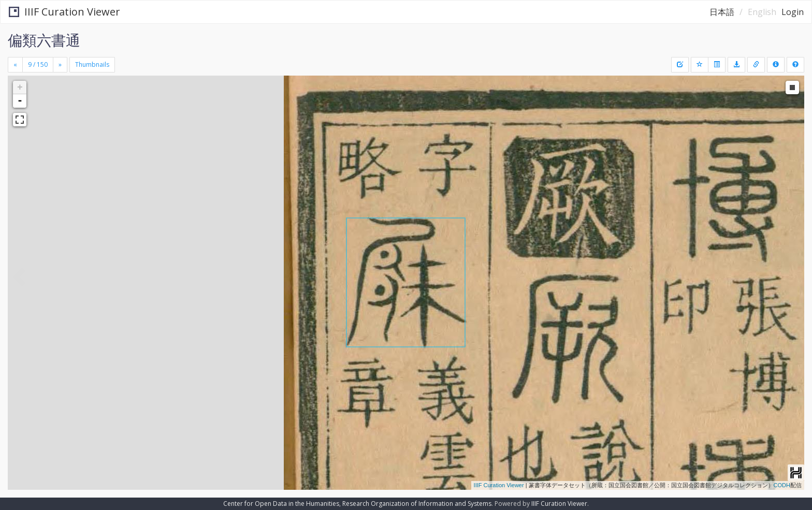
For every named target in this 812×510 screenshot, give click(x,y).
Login (793, 12)
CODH (782, 485)
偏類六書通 (44, 40)
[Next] (60, 65)
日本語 (722, 12)
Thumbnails (92, 64)
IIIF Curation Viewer (64, 12)
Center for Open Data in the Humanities (281, 504)
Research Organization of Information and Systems (417, 504)
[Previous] (15, 65)
